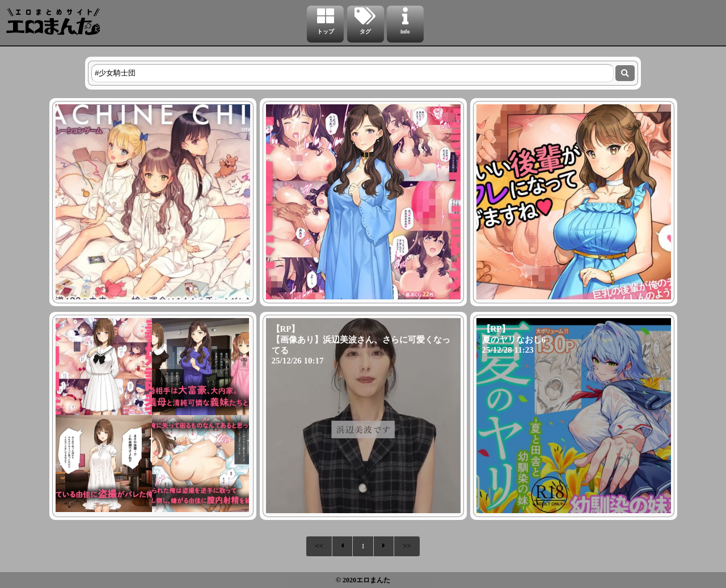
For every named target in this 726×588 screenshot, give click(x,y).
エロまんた (373, 580)
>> (407, 546)
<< (319, 546)
